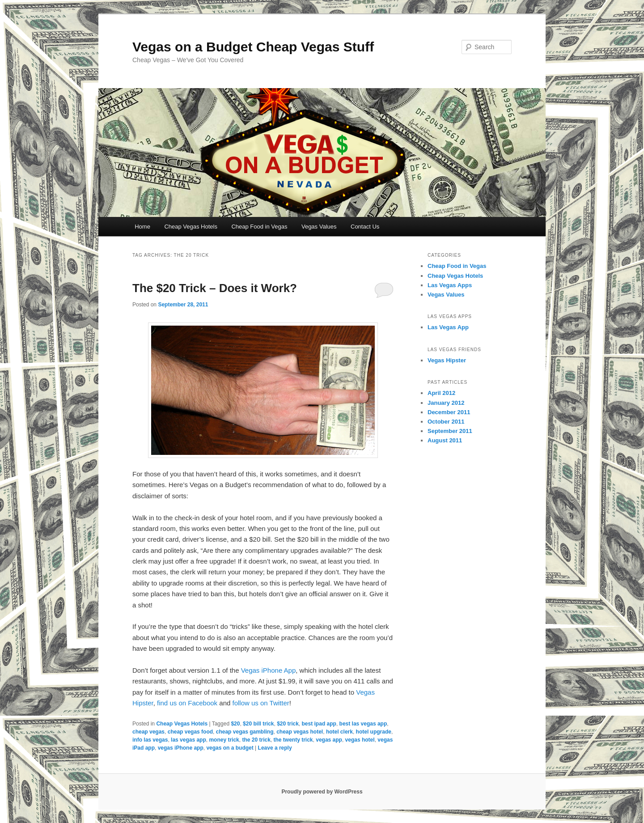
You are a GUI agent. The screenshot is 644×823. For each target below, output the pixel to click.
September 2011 (450, 431)
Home (142, 227)
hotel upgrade (374, 732)
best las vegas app (363, 724)
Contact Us (365, 227)
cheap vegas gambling (245, 732)
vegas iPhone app (181, 748)
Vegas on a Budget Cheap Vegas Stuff (253, 47)
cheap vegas (148, 732)
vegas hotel (360, 740)
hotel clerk (339, 732)
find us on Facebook (187, 703)
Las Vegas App (448, 327)
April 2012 (441, 393)
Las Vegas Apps (450, 285)
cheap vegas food (190, 732)
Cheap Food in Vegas (259, 227)
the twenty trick (293, 740)
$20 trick (288, 724)
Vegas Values (319, 227)
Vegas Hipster (447, 360)
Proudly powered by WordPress (322, 792)
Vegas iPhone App (269, 670)
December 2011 (449, 412)
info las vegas (150, 740)
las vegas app (189, 740)
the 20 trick (256, 740)
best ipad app (319, 724)
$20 (235, 724)
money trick (224, 740)
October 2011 (446, 422)
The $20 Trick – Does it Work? (215, 288)
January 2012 (446, 403)
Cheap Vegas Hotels (191, 227)
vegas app (329, 740)
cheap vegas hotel (300, 732)
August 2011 (445, 440)
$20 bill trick (258, 724)
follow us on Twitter (261, 703)
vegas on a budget (230, 748)
